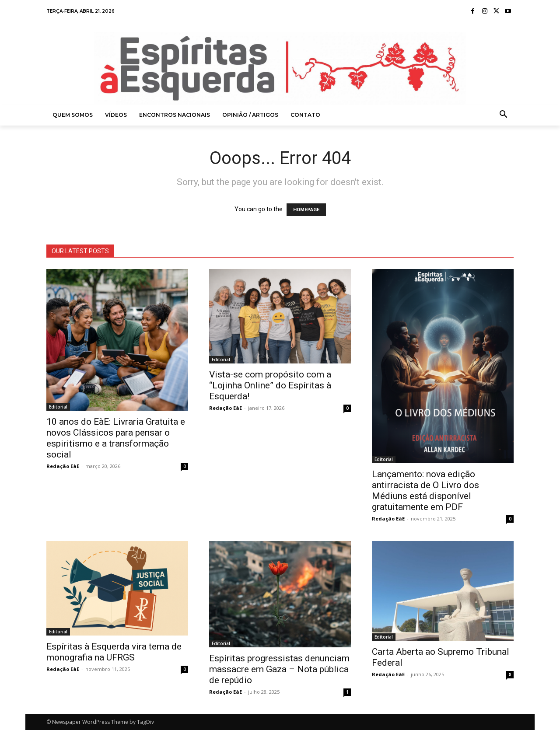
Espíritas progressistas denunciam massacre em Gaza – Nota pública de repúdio (279, 669)
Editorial (58, 407)
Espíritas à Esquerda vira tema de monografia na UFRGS (114, 652)
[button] (504, 115)
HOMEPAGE (306, 210)
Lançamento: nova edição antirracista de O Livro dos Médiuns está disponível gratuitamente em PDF (425, 491)
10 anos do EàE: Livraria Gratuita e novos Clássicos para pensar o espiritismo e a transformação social (116, 438)
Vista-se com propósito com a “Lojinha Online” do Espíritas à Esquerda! (270, 385)
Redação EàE (63, 466)
